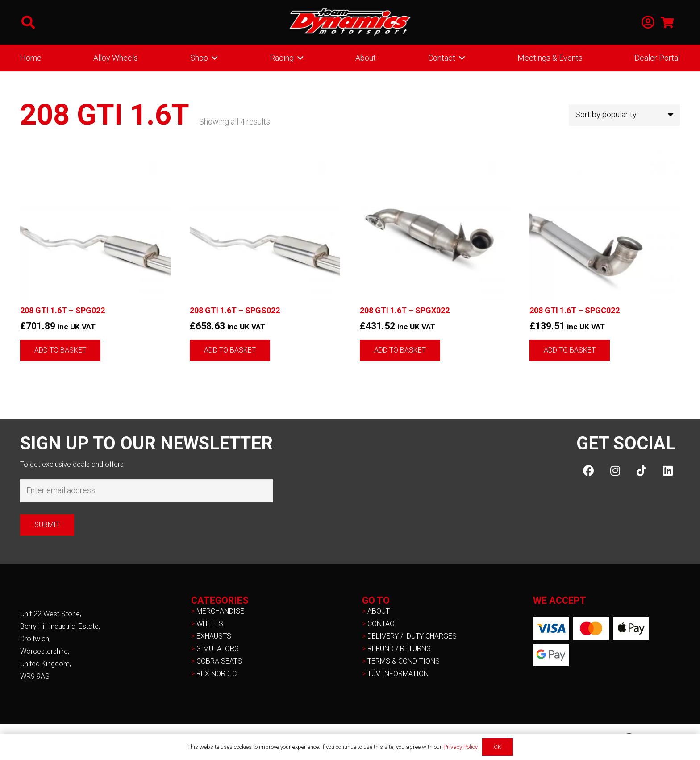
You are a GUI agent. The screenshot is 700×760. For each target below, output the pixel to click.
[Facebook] (589, 471)
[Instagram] (615, 471)
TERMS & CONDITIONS (404, 661)
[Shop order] (624, 115)
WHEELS (210, 624)
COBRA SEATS (219, 661)
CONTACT (383, 624)
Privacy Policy (460, 747)
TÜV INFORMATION (398, 674)
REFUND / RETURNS (399, 649)
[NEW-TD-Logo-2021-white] (350, 22)
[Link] (648, 23)
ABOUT (379, 611)
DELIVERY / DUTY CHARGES (412, 636)
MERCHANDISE (220, 611)
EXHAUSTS (214, 636)
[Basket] (667, 22)
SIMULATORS (218, 649)
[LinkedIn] (668, 471)
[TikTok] (641, 471)
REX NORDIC (217, 674)
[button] (28, 22)
